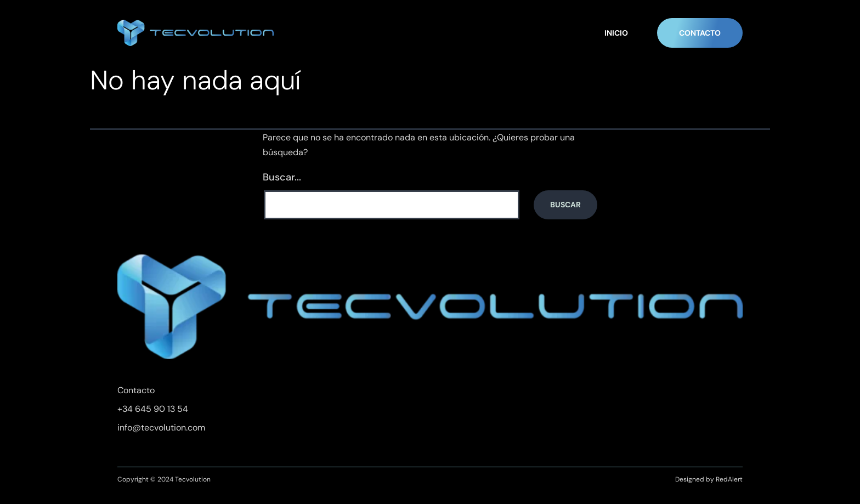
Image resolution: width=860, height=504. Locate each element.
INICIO (616, 33)
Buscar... (282, 177)
